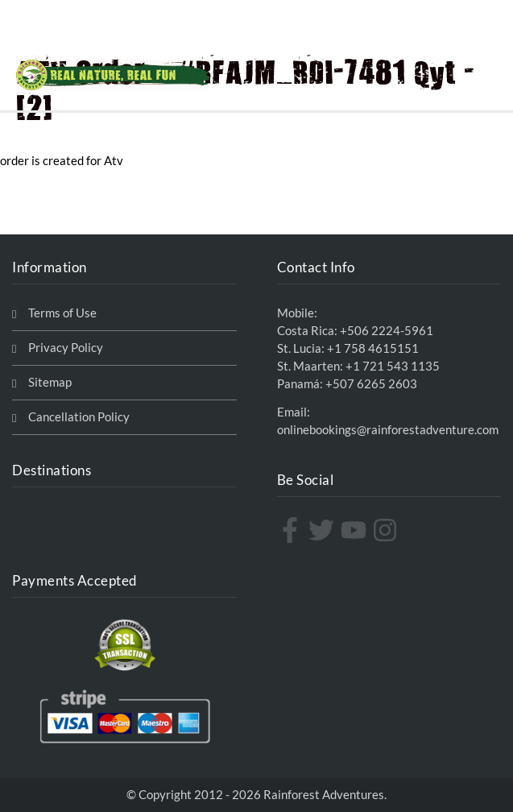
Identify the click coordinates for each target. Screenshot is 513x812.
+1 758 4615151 (373, 348)
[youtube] (356, 530)
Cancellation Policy (79, 417)
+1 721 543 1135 (393, 366)
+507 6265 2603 (371, 384)
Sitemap (50, 382)
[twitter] (323, 530)
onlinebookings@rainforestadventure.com (388, 430)
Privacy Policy (66, 348)
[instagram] (387, 530)
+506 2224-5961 (387, 331)
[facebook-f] (292, 530)
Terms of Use (62, 313)
